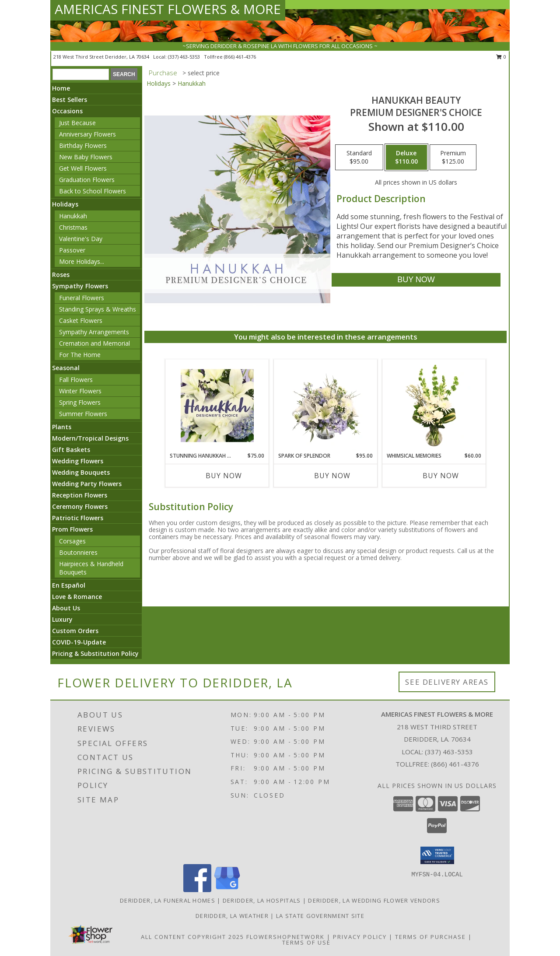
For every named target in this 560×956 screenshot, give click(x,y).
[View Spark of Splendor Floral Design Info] (326, 406)
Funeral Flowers (82, 298)
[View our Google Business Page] (227, 890)
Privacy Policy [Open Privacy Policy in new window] (360, 937)
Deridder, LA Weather (232, 916)
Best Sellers (70, 100)
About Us (66, 608)
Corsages (72, 541)
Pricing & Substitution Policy (95, 653)
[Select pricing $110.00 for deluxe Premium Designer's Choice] (406, 158)
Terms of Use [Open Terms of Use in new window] (306, 942)
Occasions (67, 111)
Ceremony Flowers (80, 506)
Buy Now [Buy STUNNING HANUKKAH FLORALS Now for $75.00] (224, 476)
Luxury (62, 619)
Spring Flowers (80, 402)
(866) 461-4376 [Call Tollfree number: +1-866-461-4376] (455, 764)
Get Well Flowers (83, 168)
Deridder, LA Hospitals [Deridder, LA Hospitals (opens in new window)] (262, 900)
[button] (437, 855)
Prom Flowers (72, 529)
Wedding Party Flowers (87, 484)
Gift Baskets (71, 450)
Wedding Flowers (78, 461)
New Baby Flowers (86, 157)
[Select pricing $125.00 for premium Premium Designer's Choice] (453, 158)
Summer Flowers (83, 414)
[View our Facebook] (197, 890)
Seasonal (66, 368)
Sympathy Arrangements (94, 332)
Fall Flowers (76, 380)
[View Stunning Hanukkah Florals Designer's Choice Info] (217, 406)
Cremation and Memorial (94, 343)
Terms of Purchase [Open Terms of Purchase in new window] (430, 937)
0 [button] (501, 57)
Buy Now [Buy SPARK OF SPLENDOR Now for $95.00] (332, 476)
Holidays (65, 204)
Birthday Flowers (83, 145)
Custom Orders (75, 631)
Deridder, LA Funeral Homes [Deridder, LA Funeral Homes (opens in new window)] (168, 900)
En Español (69, 585)
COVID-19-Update (79, 642)
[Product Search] (81, 74)
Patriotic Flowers (78, 518)
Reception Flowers (80, 495)
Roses (61, 275)
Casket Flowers (81, 320)
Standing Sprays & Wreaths (98, 309)
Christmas (73, 227)
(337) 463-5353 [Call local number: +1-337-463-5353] (185, 57)
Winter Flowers (80, 391)
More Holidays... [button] (82, 261)
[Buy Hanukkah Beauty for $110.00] (416, 280)
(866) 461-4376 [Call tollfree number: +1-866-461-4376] (240, 57)
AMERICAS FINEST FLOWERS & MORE (168, 9)
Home (61, 88)
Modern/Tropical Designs (90, 438)
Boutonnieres (78, 552)
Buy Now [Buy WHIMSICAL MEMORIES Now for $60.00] (441, 476)
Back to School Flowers (93, 191)
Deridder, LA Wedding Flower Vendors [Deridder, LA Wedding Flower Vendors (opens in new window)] (374, 900)
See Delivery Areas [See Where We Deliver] (447, 682)
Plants (62, 427)
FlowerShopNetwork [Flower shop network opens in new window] (285, 937)
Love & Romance (77, 597)
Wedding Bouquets (81, 472)
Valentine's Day (81, 239)
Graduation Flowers (87, 180)
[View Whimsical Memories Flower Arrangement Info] (434, 406)
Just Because (77, 123)
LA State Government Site (320, 916)
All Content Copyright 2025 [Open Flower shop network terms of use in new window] (192, 937)
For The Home (80, 355)
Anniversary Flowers (87, 134)
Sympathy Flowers (80, 286)
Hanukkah (73, 216)
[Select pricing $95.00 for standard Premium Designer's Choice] (359, 158)
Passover (72, 250)
